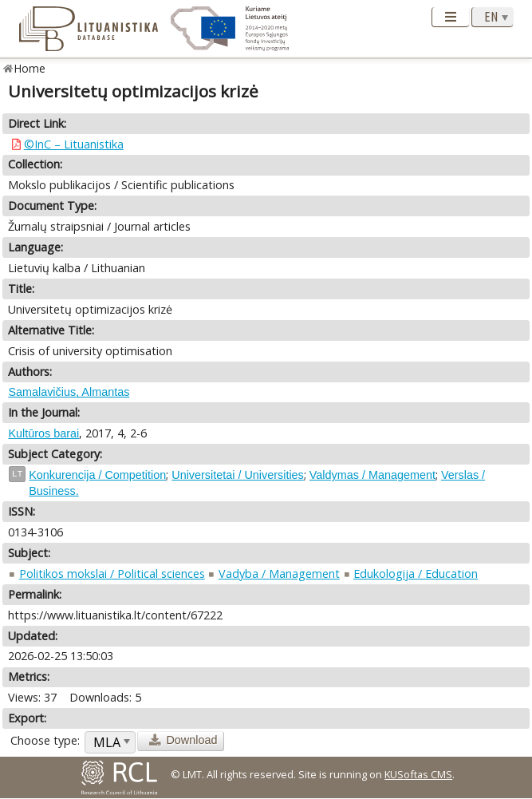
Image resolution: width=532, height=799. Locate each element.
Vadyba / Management (279, 574)
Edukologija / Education (416, 574)
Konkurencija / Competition (97, 475)
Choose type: (45, 740)
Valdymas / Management (372, 475)
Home (30, 68)
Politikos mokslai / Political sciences (112, 574)
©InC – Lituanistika (74, 144)
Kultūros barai (43, 433)
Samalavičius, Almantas (69, 392)
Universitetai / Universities (238, 475)
